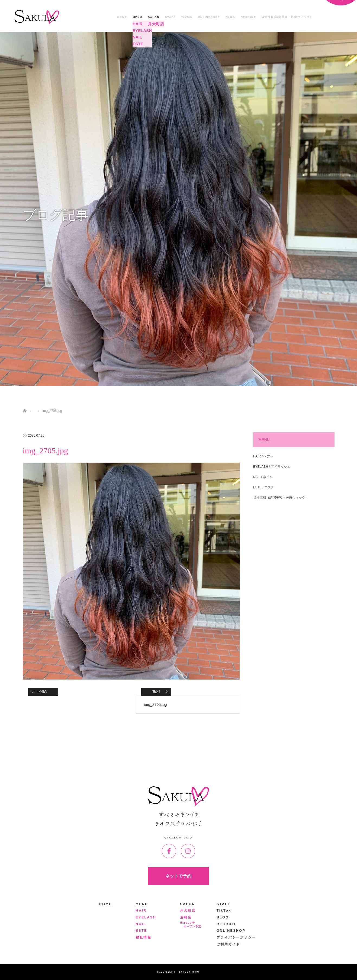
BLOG (230, 17)
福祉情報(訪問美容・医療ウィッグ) (286, 17)
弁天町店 (188, 911)
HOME (122, 17)
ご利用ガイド (228, 944)
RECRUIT (248, 17)
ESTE (141, 931)
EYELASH (146, 917)
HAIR (141, 911)
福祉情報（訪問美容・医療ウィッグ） (281, 498)
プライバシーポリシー (236, 937)
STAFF (170, 17)
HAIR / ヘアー (263, 456)
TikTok (187, 17)
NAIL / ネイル (263, 477)
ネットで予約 (178, 876)
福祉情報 (144, 937)
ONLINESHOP (209, 17)
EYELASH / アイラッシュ (272, 467)
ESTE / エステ (264, 487)
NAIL (141, 924)
